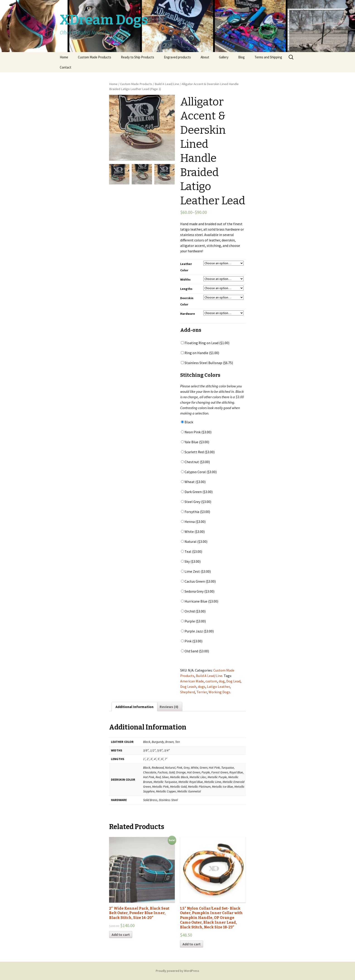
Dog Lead (233, 681)
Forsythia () (195, 512)
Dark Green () (197, 492)
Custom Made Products (95, 57)
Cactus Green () (198, 581)
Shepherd (188, 692)
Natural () (194, 541)
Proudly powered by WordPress (177, 971)
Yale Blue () (195, 442)
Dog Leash (188, 687)
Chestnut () (195, 462)
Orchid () (193, 611)
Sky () (191, 561)
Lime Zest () (196, 571)
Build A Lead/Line (167, 84)
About (205, 57)
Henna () (193, 522)
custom (211, 681)
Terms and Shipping (268, 57)
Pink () (192, 641)
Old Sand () (195, 651)
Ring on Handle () (200, 353)
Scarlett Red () (198, 452)
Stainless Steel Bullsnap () (207, 363)
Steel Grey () (196, 502)
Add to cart (121, 935)
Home (64, 57)
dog (222, 681)
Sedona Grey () (198, 591)
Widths (185, 279)
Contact (66, 67)
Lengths (186, 289)
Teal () (192, 551)
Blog (241, 57)
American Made (192, 681)
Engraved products (177, 57)
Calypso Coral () (199, 472)
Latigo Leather (218, 687)
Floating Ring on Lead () (205, 343)
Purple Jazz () (197, 631)
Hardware (188, 314)
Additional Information (134, 707)
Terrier (202, 692)
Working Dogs (219, 692)
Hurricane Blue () (200, 601)
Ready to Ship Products (138, 57)
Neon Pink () (196, 432)
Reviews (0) (169, 707)
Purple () (193, 621)
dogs (202, 687)
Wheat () (193, 482)
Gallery (224, 57)
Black (187, 422)
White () (193, 532)
